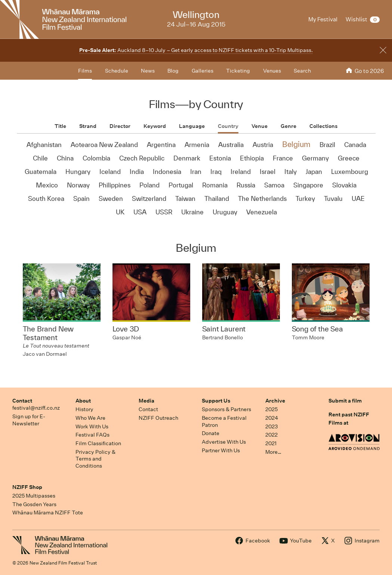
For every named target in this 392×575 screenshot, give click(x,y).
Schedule (117, 71)
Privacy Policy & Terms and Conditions (95, 459)
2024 (272, 418)
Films (85, 71)
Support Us (216, 401)
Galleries (203, 71)
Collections (323, 126)
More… (273, 452)
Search (302, 71)
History (84, 409)
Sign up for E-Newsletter (29, 420)
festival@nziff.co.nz (36, 408)
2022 (271, 435)
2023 (272, 426)
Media (146, 401)
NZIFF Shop (27, 487)
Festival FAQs (92, 435)
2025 (271, 409)
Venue (260, 126)
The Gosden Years (34, 504)
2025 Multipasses (34, 496)
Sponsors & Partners (226, 409)
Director (120, 126)
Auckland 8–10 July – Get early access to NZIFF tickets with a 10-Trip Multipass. (196, 50)
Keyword (155, 126)
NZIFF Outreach (158, 418)
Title (60, 126)
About (83, 401)
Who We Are (90, 418)
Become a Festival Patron (224, 421)
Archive (275, 401)
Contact (22, 401)
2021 (271, 443)
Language (192, 126)
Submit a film (345, 401)
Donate (211, 433)
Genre (288, 126)
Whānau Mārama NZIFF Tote (48, 513)
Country (228, 126)
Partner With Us (221, 450)
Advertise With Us (224, 442)
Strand (88, 126)
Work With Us (92, 426)
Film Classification (98, 443)
